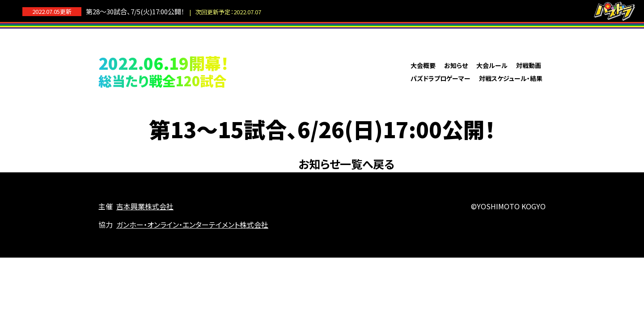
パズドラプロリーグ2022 (322, 71)
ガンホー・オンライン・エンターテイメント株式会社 (192, 225)
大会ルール (492, 65)
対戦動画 (529, 65)
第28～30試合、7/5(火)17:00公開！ (174, 11)
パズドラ (614, 11)
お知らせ (456, 65)
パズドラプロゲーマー (441, 78)
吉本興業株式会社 (145, 206)
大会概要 (423, 65)
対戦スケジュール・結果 (511, 78)
